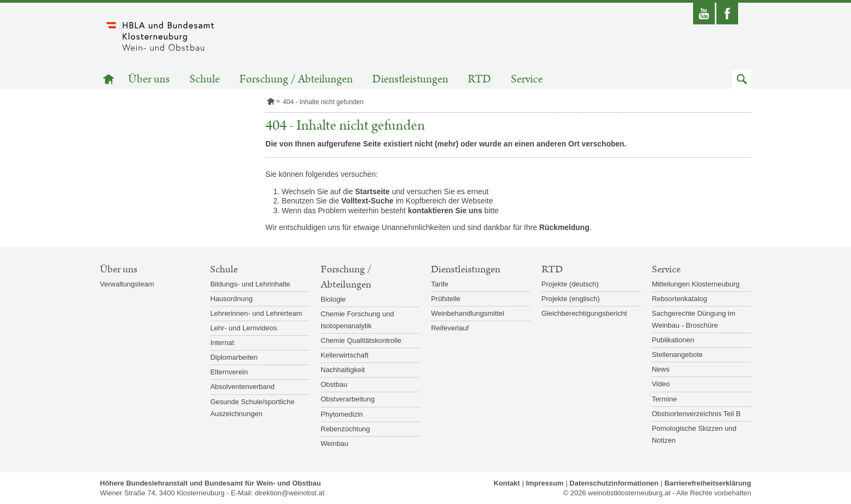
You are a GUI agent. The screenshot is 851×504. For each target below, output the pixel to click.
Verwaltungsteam (127, 284)
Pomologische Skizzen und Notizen (694, 434)
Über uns (149, 79)
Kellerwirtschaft (345, 355)
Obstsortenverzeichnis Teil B (696, 414)
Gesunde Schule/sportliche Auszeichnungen (252, 408)
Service (527, 79)
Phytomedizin (342, 414)
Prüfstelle (446, 299)
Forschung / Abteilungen (296, 79)
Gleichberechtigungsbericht (585, 313)
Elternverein (229, 372)
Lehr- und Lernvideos (243, 328)
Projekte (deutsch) (570, 284)
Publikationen (673, 340)
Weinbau (335, 444)
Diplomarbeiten (234, 357)
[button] (742, 79)
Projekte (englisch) (571, 299)
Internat (222, 343)
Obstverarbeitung (348, 399)
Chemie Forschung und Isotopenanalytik (357, 320)
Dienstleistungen (410, 79)
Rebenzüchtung (345, 429)
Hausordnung (231, 299)
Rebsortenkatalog (679, 299)
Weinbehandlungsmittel (468, 313)
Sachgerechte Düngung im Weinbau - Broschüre (694, 319)
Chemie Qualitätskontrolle (361, 340)
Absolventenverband (242, 387)
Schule (205, 79)
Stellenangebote (677, 355)
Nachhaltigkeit (343, 370)
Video (661, 384)
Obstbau (334, 384)
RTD (480, 79)
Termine (664, 399)
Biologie (333, 299)
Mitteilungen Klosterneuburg (696, 284)
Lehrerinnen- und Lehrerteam (256, 313)
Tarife (440, 284)
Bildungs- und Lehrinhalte (250, 284)
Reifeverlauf (450, 328)
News (661, 369)
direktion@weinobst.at (289, 493)
